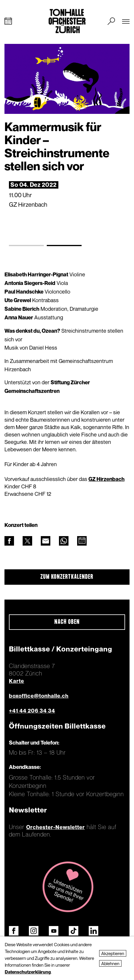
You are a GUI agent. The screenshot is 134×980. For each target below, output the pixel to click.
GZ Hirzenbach (106, 479)
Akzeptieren (113, 953)
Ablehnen (110, 963)
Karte (17, 681)
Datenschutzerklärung (28, 972)
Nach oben (67, 622)
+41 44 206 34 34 (32, 711)
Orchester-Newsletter (56, 827)
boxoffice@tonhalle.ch (39, 696)
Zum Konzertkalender (67, 577)
